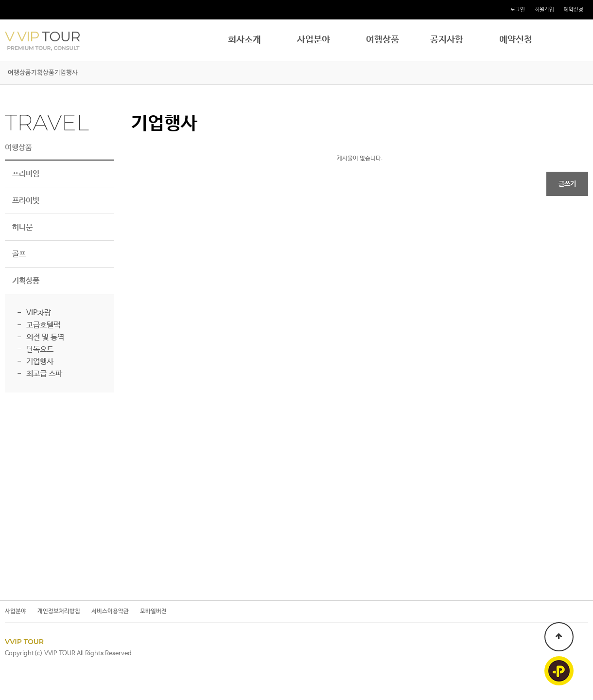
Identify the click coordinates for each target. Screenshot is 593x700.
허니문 (22, 227)
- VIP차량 (34, 313)
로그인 (518, 10)
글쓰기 (567, 184)
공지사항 (447, 40)
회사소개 (244, 40)
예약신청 (574, 10)
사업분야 (314, 40)
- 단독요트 (35, 350)
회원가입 (544, 10)
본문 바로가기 (0, 0)
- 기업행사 (35, 362)
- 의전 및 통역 (41, 337)
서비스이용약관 (110, 612)
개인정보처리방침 (59, 612)
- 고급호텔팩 (39, 325)
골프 (19, 254)
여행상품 (383, 40)
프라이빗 (26, 201)
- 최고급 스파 (40, 374)
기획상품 (43, 73)
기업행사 (66, 73)
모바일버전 (153, 612)
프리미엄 (26, 174)
